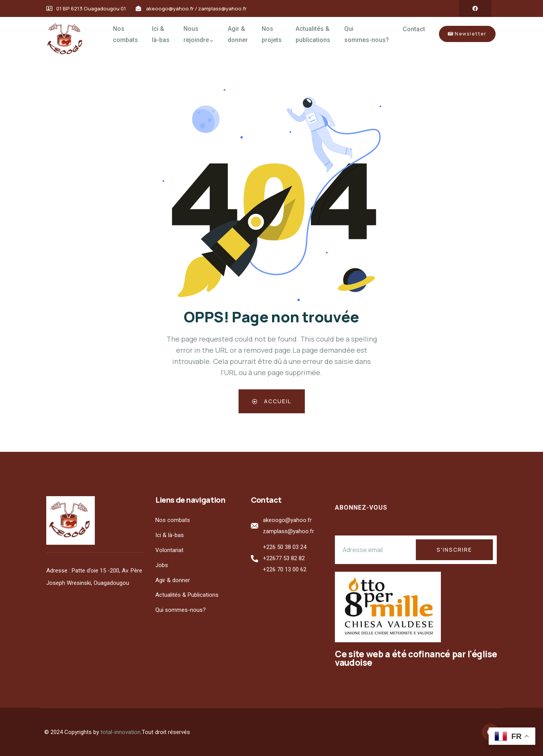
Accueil (272, 401)
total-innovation (121, 732)
